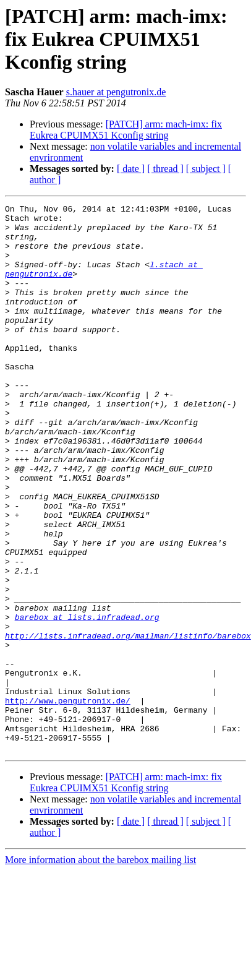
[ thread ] (165, 169)
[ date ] (131, 169)
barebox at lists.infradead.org (87, 700)
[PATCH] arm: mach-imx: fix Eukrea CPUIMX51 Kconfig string (126, 130)
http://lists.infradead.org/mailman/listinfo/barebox (128, 723)
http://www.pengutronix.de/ (68, 801)
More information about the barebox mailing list (100, 969)
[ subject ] (206, 169)
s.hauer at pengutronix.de (116, 92)
